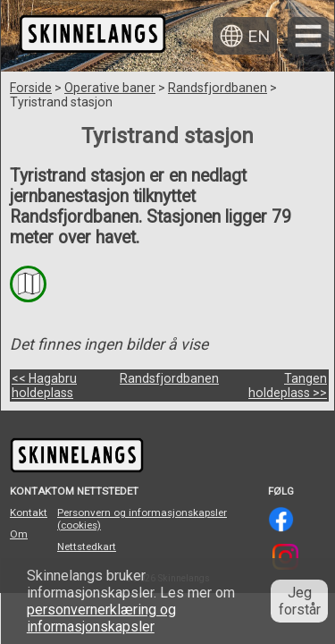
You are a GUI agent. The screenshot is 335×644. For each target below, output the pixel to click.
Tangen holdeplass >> (288, 386)
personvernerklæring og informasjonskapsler (101, 618)
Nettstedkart (87, 547)
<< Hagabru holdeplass (44, 386)
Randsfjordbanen (218, 88)
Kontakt (29, 513)
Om (19, 534)
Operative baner (110, 88)
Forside (31, 88)
